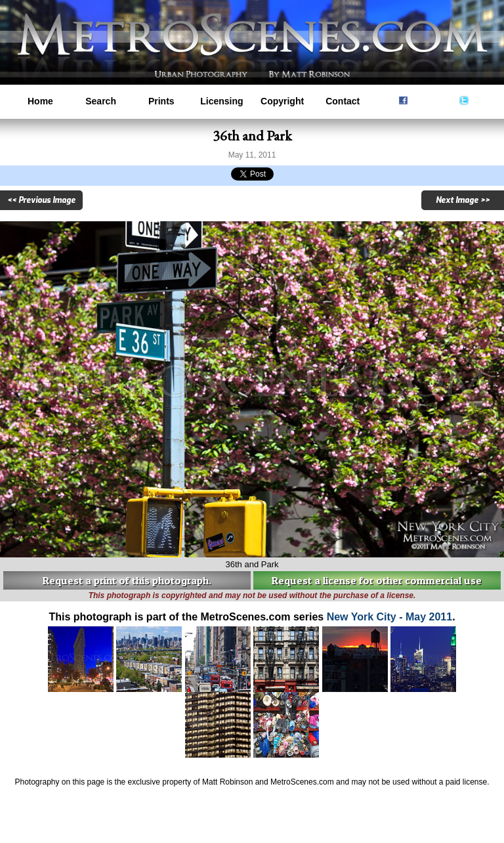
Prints (161, 101)
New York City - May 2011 (390, 617)
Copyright (282, 101)
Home (40, 101)
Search (101, 101)
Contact (343, 101)
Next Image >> (463, 200)
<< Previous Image (41, 200)
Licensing (221, 101)
